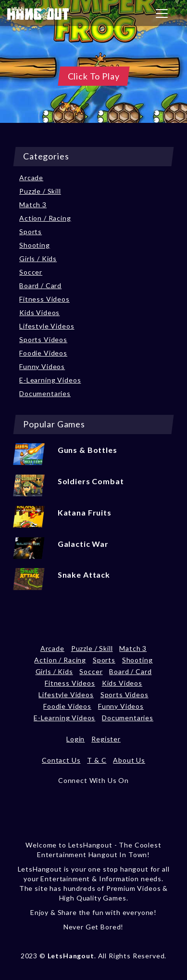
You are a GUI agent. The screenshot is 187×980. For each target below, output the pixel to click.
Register (106, 739)
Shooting (35, 245)
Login (75, 739)
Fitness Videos (44, 299)
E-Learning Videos (50, 380)
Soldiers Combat (91, 481)
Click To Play (94, 76)
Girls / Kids (38, 258)
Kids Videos (39, 312)
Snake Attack (84, 575)
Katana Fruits (85, 512)
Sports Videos (43, 339)
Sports (31, 232)
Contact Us (61, 760)
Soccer (31, 272)
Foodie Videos (43, 353)
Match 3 (33, 205)
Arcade (31, 178)
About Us (129, 760)
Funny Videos (42, 366)
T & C (97, 760)
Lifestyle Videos (47, 326)
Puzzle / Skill (40, 191)
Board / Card (40, 285)
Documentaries (45, 393)
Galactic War (83, 544)
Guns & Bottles (87, 450)
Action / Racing (45, 218)
